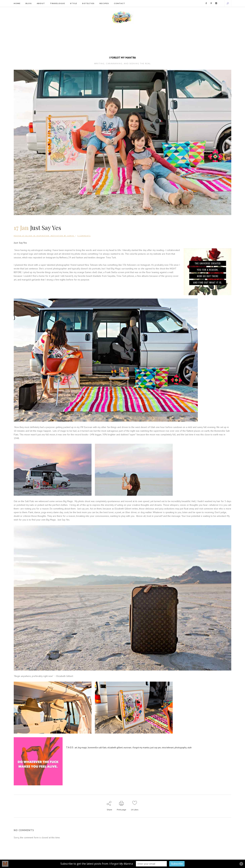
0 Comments (84, 236)
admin (71, 236)
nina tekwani (169, 748)
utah (191, 748)
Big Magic (116, 269)
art (76, 748)
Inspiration (43, 236)
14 (135, 810)
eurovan (128, 748)
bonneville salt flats (98, 748)
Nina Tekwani (92, 265)
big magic (83, 748)
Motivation (57, 236)
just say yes (157, 748)
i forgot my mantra (142, 748)
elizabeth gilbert (116, 748)
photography (182, 748)
